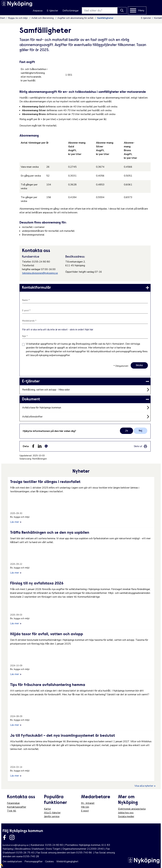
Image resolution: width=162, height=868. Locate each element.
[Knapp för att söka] (135, 7)
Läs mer (16, 521)
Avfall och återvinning (43, 18)
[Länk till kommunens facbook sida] (4, 837)
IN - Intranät (88, 803)
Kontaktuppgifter (17, 806)
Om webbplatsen (12, 861)
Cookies (49, 861)
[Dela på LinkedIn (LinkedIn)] (40, 446)
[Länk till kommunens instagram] (12, 837)
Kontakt (158, 18)
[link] (85, 288)
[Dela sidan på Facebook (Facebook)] (33, 446)
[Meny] (150, 7)
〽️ (2, 865)
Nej (140, 430)
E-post (85, 810)
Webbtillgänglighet (67, 861)
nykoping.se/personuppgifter (54, 355)
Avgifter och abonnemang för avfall (76, 18)
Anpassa (51, 7)
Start (3, 18)
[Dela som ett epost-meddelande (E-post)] (46, 446)
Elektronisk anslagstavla (132, 808)
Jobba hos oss (126, 812)
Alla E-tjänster (52, 812)
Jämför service (52, 816)
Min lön (85, 806)
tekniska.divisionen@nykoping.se (40, 273)
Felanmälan (13, 803)
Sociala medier (126, 816)
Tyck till (12, 810)
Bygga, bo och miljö (18, 18)
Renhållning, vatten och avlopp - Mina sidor (46, 390)
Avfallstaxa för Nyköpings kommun (42, 408)
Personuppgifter (34, 861)
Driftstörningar (84, 7)
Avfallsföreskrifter (32, 417)
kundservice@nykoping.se (16, 845)
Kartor (47, 808)
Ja (126, 430)
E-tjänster (66, 7)
